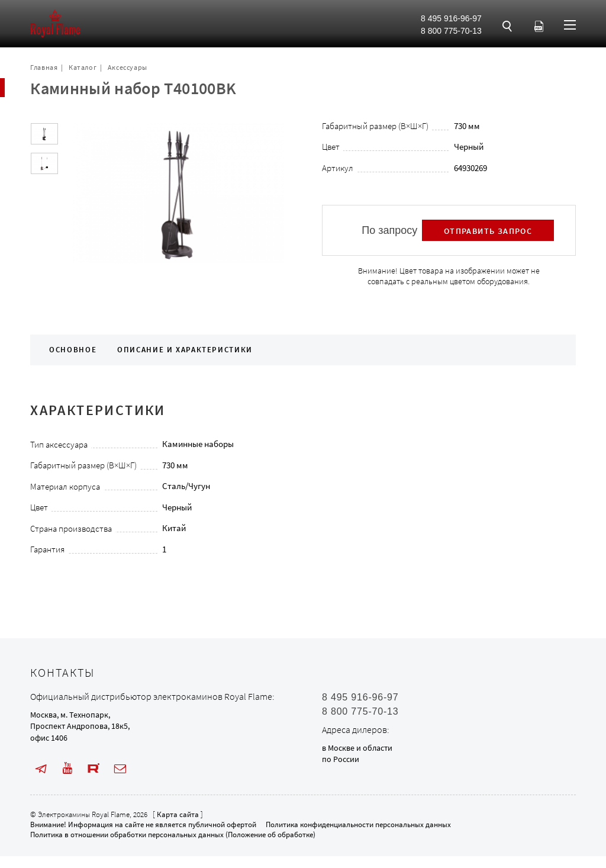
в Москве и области (357, 748)
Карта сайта (178, 814)
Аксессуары (128, 67)
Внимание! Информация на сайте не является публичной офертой (143, 824)
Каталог (83, 67)
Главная (44, 67)
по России (341, 759)
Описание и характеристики (185, 350)
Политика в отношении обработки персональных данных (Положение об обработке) (173, 835)
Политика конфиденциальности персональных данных (358, 824)
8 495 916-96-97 (451, 18)
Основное (73, 350)
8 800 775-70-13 (451, 31)
